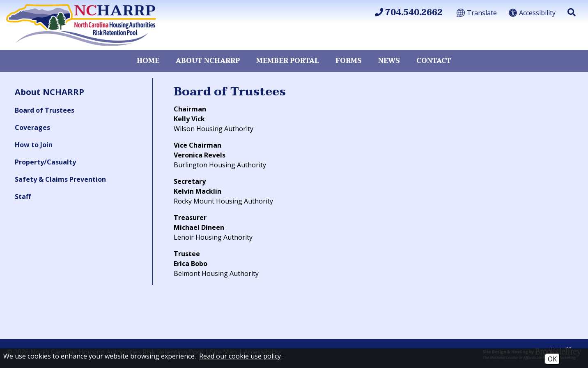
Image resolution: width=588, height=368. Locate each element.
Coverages (32, 127)
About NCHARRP (208, 61)
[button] (572, 12)
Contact (434, 61)
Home (148, 61)
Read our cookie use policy (240, 356)
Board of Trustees (45, 110)
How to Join (34, 145)
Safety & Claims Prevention (60, 179)
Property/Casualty (45, 162)
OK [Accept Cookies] (552, 359)
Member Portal (288, 61)
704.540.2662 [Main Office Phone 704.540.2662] (409, 13)
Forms (349, 61)
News (389, 61)
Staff (23, 197)
